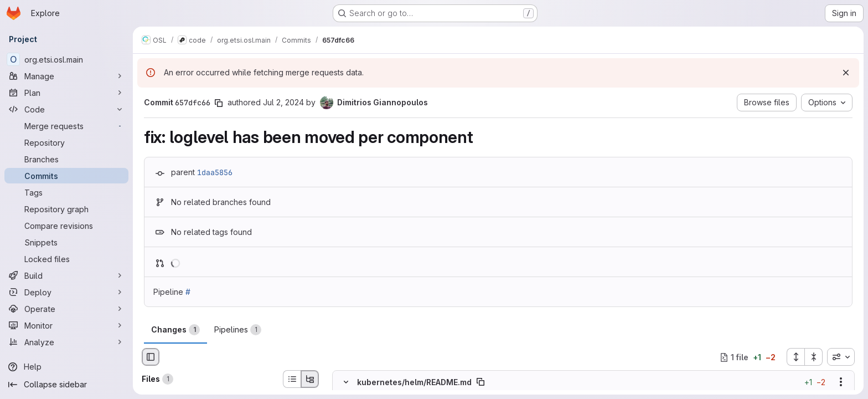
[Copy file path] (480, 382)
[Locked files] (66, 259)
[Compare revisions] (66, 226)
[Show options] (841, 382)
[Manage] (66, 76)
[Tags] (66, 192)
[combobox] (841, 357)
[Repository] (66, 142)
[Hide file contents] (346, 382)
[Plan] (66, 93)
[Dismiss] (846, 73)
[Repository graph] (66, 209)
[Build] (66, 275)
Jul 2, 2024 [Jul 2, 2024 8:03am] (283, 102)
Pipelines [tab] (238, 330)
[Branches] (66, 159)
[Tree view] (310, 379)
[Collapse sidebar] (66, 385)
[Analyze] (66, 342)
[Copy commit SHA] (219, 103)
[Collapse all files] (814, 357)
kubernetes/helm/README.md (414, 382)
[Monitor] (66, 325)
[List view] (292, 379)
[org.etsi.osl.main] (66, 59)
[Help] (66, 367)
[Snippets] (66, 242)
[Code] (66, 109)
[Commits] (66, 176)
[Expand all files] (795, 357)
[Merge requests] (66, 126)
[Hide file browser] (151, 357)
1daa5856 (215, 172)
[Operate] (66, 309)
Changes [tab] (175, 330)
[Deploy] (66, 292)
